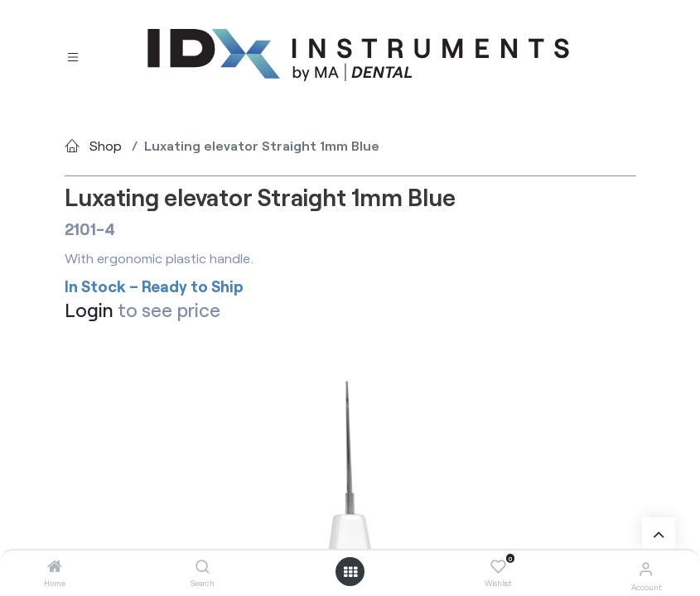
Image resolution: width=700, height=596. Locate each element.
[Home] (55, 567)
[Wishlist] (498, 567)
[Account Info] (646, 568)
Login (89, 310)
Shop (106, 145)
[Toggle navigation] (73, 56)
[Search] (203, 567)
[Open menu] (350, 572)
